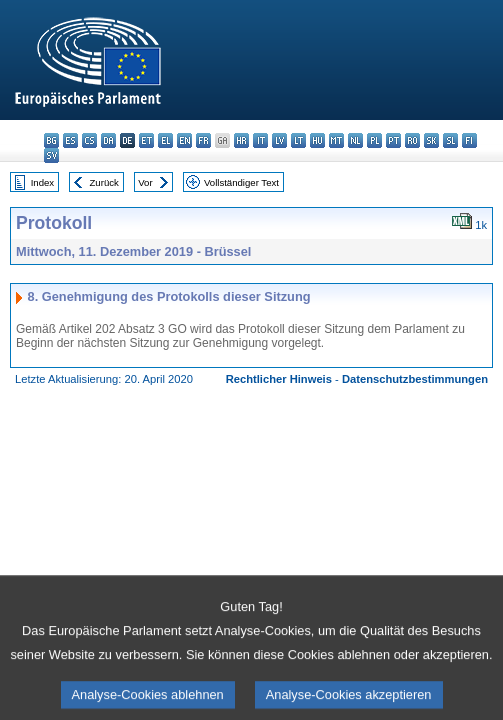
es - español (70, 140)
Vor (145, 182)
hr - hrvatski (241, 140)
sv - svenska (51, 155)
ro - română (412, 140)
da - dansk (108, 140)
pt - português (393, 140)
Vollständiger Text (241, 182)
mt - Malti (336, 140)
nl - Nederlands (355, 140)
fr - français (203, 140)
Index (42, 182)
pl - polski (374, 140)
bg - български (51, 140)
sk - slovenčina (431, 140)
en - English (184, 140)
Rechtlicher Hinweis (279, 379)
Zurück (104, 182)
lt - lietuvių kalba (298, 140)
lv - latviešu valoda (279, 140)
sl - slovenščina (450, 140)
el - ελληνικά (165, 140)
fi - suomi (469, 140)
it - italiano (260, 140)
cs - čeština (89, 140)
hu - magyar (317, 140)
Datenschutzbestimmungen (415, 379)
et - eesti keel (146, 140)
